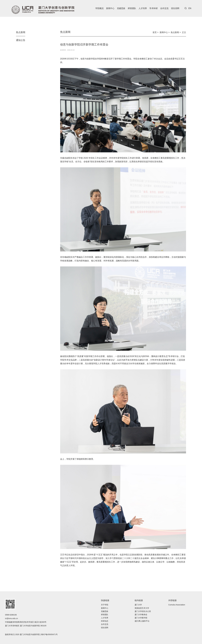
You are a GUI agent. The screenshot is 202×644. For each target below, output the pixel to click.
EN (190, 8)
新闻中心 (110, 8)
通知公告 (21, 40)
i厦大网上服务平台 (142, 621)
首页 (155, 32)
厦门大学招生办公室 (143, 611)
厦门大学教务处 (141, 615)
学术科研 (154, 8)
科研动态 (105, 621)
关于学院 (105, 605)
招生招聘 (175, 8)
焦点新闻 (21, 32)
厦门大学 (138, 605)
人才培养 (143, 8)
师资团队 (132, 8)
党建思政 (121, 8)
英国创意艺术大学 (142, 608)
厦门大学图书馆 (141, 618)
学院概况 (99, 8)
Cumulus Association (177, 605)
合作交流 (164, 8)
